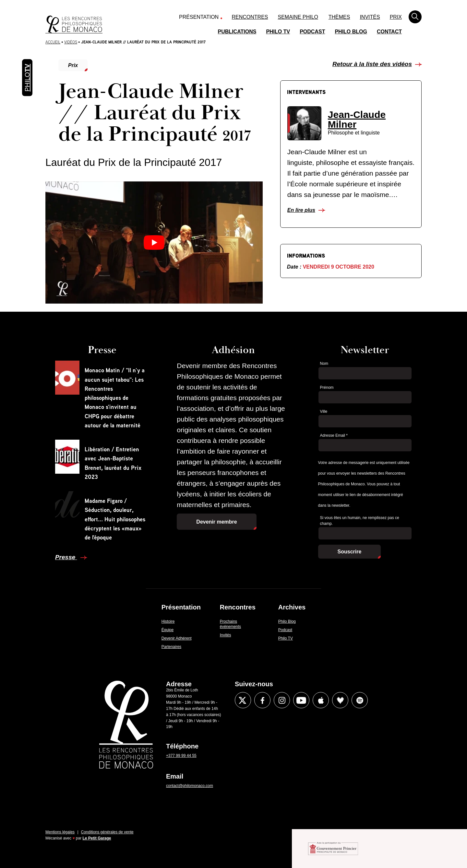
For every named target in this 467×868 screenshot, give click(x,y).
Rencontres (250, 17)
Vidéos (71, 42)
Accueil (53, 42)
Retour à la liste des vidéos (372, 64)
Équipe (168, 630)
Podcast (312, 32)
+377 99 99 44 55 (181, 756)
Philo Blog (351, 32)
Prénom (327, 388)
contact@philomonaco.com (190, 786)
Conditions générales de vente (107, 832)
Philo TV (278, 32)
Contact (389, 32)
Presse (66, 557)
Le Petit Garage (97, 838)
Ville (324, 411)
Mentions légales (60, 832)
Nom (324, 364)
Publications (237, 32)
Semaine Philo (298, 17)
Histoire (168, 621)
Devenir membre (216, 522)
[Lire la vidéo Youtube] (154, 243)
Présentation (199, 17)
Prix (396, 17)
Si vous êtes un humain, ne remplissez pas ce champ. (360, 521)
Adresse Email (334, 435)
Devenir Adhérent (177, 638)
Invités (370, 17)
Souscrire (350, 552)
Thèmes (339, 17)
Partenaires (171, 647)
